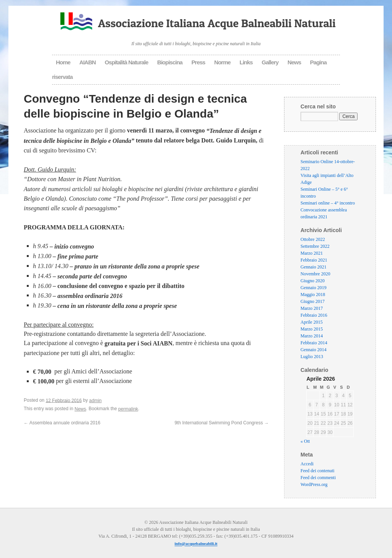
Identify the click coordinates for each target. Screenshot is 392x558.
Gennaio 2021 (314, 267)
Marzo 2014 (312, 336)
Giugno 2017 (313, 301)
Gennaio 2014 (314, 350)
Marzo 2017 (312, 308)
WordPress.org (314, 485)
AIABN (87, 62)
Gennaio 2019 (314, 288)
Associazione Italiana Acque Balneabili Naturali (217, 23)
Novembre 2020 (315, 274)
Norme (223, 62)
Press (198, 62)
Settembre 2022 (315, 246)
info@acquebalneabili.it (196, 544)
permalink (128, 409)
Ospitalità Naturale (126, 62)
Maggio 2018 (313, 295)
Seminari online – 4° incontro (328, 203)
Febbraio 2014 (314, 343)
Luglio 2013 (312, 357)
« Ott (305, 442)
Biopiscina (170, 62)
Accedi (307, 464)
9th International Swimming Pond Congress (222, 423)
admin (96, 401)
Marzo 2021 (312, 253)
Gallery (270, 62)
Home (63, 62)
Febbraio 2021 (314, 260)
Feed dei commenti (318, 478)
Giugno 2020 (313, 281)
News (294, 62)
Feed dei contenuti (318, 471)
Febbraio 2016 (314, 315)
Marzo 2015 (312, 329)
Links (246, 62)
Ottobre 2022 (313, 239)
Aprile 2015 (312, 322)
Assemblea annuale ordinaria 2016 (62, 423)
